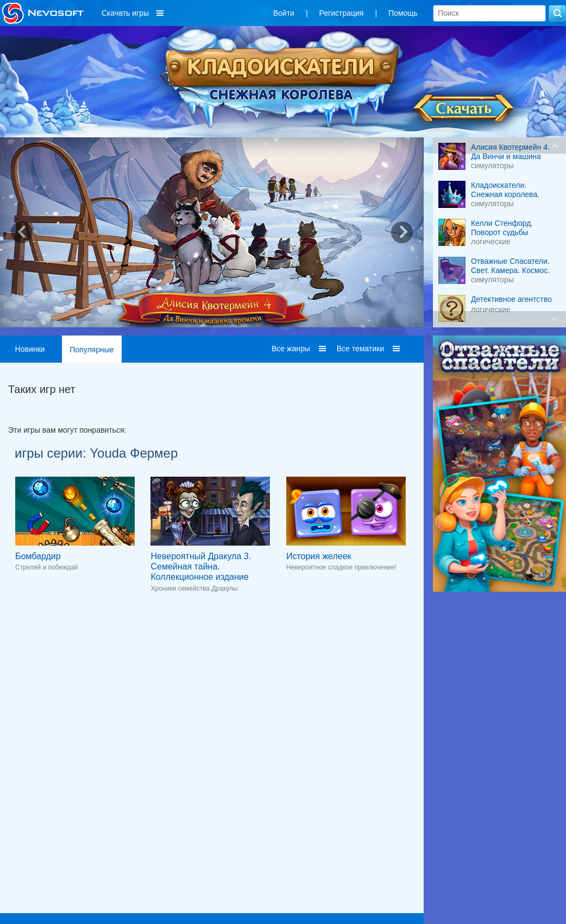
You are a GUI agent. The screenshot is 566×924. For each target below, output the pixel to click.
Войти (284, 13)
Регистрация (342, 13)
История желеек (319, 556)
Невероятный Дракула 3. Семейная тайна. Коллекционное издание (201, 567)
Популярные (92, 350)
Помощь (403, 13)
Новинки (30, 349)
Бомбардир (38, 556)
